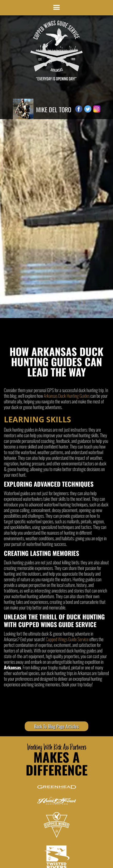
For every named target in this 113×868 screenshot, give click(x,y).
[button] (57, 8)
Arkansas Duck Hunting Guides (67, 396)
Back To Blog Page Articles (57, 726)
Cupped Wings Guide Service (67, 639)
